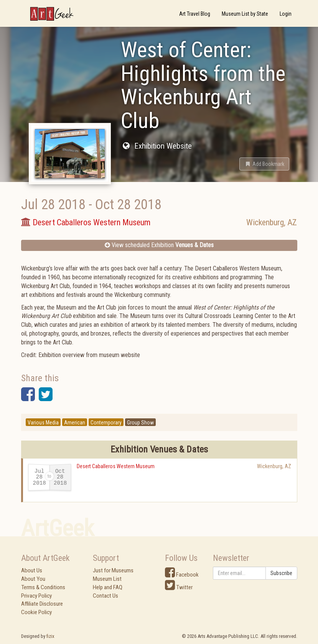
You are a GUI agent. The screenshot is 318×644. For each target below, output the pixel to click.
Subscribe (281, 573)
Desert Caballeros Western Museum (116, 466)
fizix (50, 636)
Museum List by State (245, 14)
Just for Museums (113, 570)
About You (33, 579)
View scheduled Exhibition (159, 245)
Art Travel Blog (195, 14)
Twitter (179, 587)
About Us (32, 570)
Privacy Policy (36, 596)
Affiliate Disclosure (42, 604)
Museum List (107, 579)
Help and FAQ (108, 587)
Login (286, 14)
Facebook (182, 575)
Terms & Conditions (43, 587)
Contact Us (105, 596)
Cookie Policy (36, 612)
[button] (264, 164)
